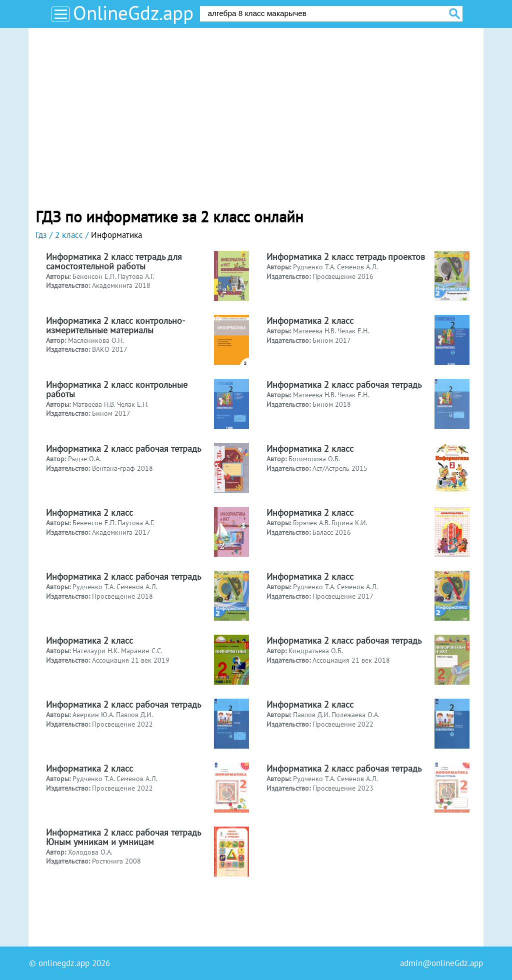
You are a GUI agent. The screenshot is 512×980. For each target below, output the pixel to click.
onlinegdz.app (64, 963)
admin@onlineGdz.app (441, 963)
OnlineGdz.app (133, 13)
